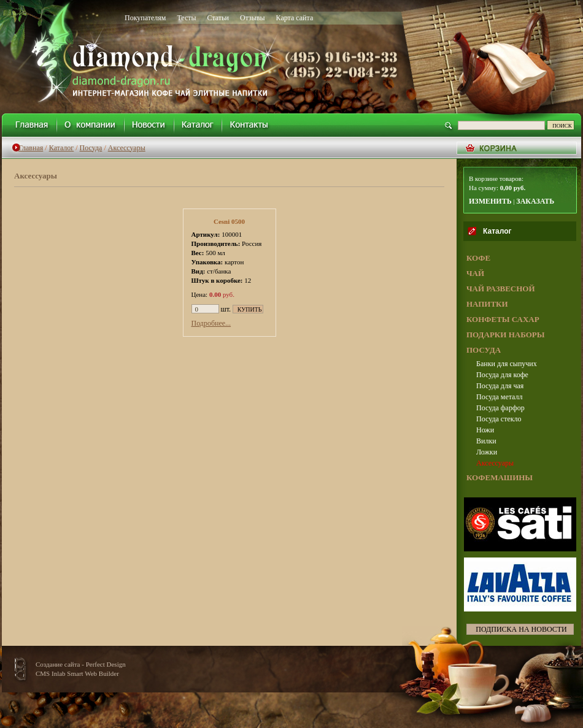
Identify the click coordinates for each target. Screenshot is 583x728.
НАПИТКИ (487, 304)
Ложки (487, 452)
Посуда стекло (499, 419)
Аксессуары (127, 148)
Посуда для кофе (502, 375)
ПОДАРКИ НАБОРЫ (505, 335)
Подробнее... (211, 323)
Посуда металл (500, 397)
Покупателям (145, 18)
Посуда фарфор (500, 408)
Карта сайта (295, 18)
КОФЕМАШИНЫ (500, 477)
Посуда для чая (500, 386)
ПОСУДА (484, 350)
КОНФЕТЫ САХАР (503, 319)
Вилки (486, 441)
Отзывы (253, 18)
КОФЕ (478, 258)
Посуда (91, 148)
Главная (31, 148)
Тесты (186, 18)
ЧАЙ (475, 273)
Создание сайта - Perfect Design (81, 664)
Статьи (218, 18)
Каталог (62, 148)
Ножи (485, 430)
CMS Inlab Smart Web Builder (77, 673)
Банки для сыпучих (507, 364)
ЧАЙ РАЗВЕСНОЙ (501, 289)
